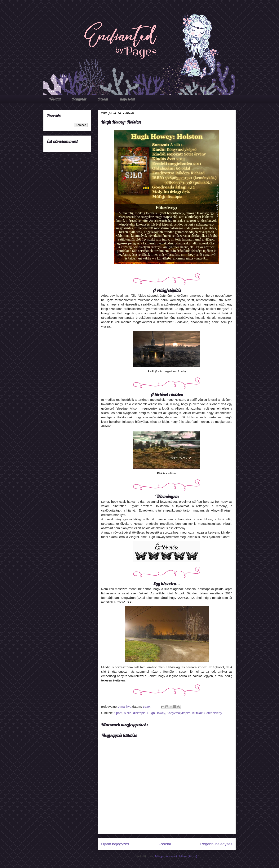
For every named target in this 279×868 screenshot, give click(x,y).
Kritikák (197, 713)
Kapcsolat (127, 99)
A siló (128, 713)
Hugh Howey (156, 713)
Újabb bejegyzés (115, 844)
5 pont (118, 713)
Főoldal (55, 99)
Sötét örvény (213, 713)
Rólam (103, 99)
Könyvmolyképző (179, 713)
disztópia (139, 713)
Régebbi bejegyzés (216, 844)
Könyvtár (79, 99)
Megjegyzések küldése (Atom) (176, 856)
